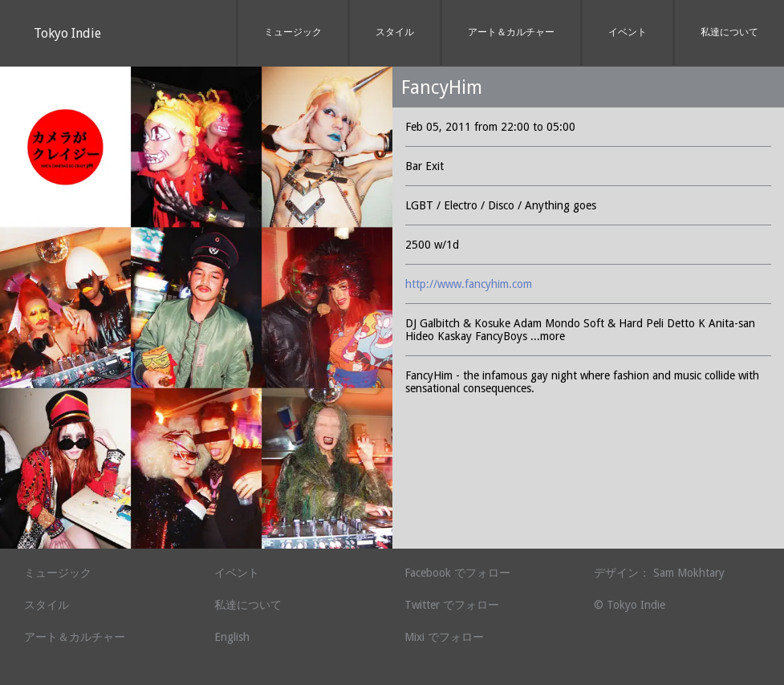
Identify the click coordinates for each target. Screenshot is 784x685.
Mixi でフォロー (444, 637)
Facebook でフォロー (457, 573)
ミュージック (293, 32)
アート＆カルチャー (511, 32)
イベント (628, 32)
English (232, 637)
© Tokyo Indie (630, 605)
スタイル (395, 32)
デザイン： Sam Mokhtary (659, 573)
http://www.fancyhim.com (469, 284)
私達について (729, 32)
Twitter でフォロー (452, 605)
